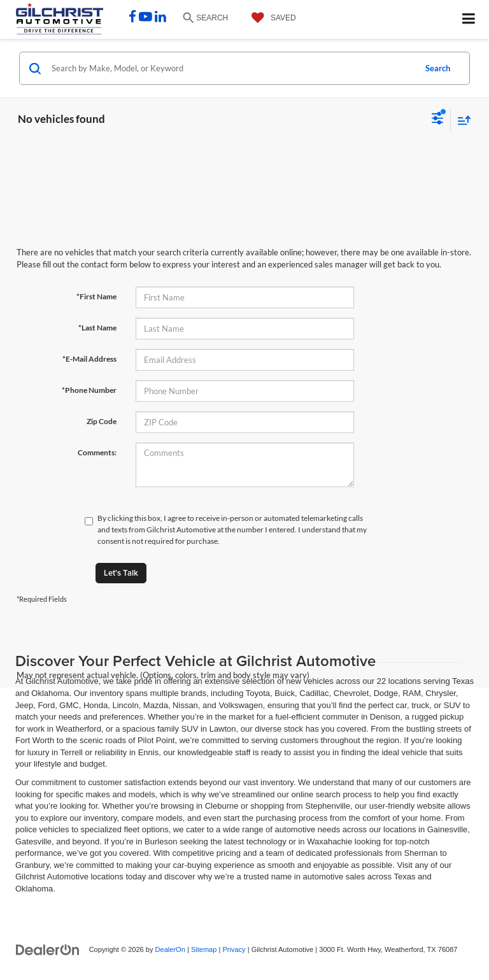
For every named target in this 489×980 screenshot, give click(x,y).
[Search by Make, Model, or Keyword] (231, 68)
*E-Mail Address (89, 359)
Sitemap (204, 949)
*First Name (96, 296)
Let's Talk (121, 573)
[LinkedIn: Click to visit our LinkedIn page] (160, 18)
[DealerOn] (48, 949)
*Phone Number (89, 390)
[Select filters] (438, 120)
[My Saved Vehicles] (271, 18)
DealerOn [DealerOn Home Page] (170, 949)
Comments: (97, 452)
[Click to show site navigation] (469, 19)
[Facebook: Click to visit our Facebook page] (132, 18)
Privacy (234, 949)
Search (438, 68)
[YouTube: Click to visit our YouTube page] (145, 18)
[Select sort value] (461, 120)
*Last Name (97, 328)
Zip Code (102, 421)
